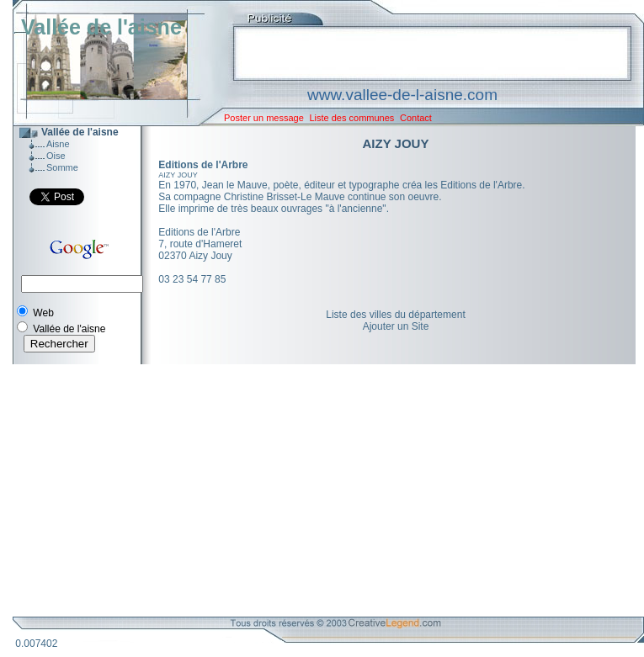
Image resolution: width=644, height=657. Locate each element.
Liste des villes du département (395, 315)
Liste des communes (351, 118)
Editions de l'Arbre (203, 165)
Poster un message (264, 118)
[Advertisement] (316, 490)
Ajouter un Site (396, 326)
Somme (62, 167)
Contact (416, 118)
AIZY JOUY (178, 175)
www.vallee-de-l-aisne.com (402, 95)
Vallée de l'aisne (101, 27)
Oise (56, 156)
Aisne (58, 144)
